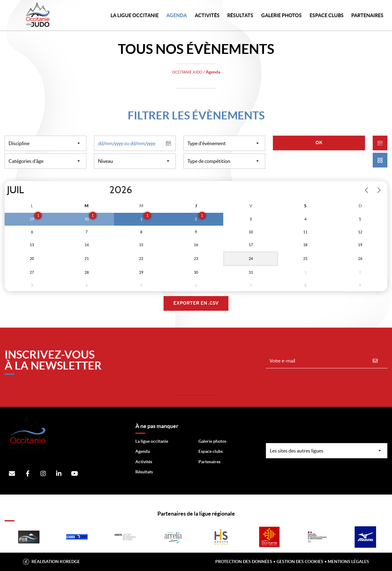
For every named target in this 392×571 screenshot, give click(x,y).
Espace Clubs (327, 15)
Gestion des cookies (300, 562)
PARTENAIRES (367, 15)
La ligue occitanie (152, 441)
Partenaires (209, 462)
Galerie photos (281, 15)
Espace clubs (211, 451)
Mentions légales (348, 562)
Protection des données (244, 562)
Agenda (177, 15)
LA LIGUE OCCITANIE (135, 15)
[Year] (104, 190)
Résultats (240, 15)
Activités (207, 15)
